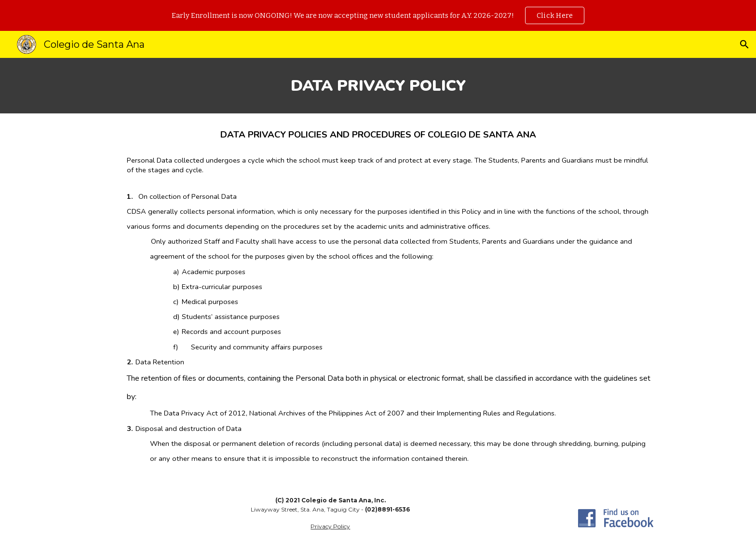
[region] (378, 15)
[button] (744, 44)
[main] (378, 86)
